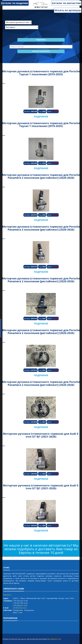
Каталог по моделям (15, 3)
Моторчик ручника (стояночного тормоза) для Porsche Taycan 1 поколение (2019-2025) (41, 73)
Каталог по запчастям (66, 3)
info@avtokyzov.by (20, 608)
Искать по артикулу (68, 10)
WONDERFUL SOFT (56, 639)
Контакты (7, 595)
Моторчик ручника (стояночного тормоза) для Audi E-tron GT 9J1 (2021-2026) (41, 435)
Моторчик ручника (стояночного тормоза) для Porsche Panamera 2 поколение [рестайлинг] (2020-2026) (41, 176)
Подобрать (41, 40)
